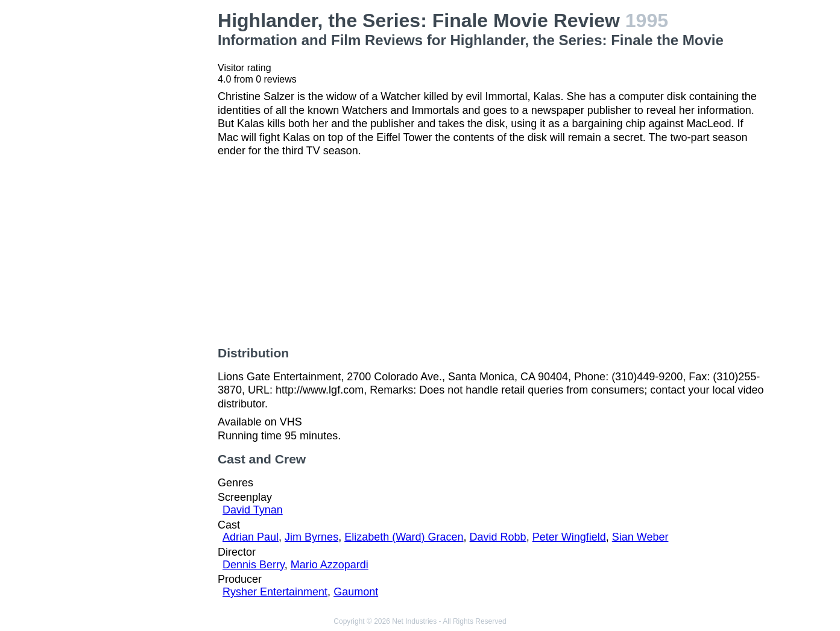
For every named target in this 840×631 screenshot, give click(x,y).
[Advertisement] (146, 190)
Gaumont (356, 592)
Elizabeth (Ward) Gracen (404, 537)
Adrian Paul (251, 537)
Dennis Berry (254, 565)
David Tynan (253, 510)
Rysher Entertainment (275, 592)
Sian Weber (640, 537)
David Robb (498, 537)
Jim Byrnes (311, 537)
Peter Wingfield (569, 537)
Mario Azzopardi (330, 565)
